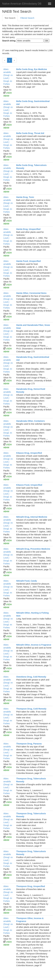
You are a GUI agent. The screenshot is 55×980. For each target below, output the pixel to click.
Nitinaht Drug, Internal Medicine (32, 517)
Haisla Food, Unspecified (28, 261)
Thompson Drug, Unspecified (31, 886)
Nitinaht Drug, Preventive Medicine (33, 549)
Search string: (9, 41)
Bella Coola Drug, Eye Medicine (32, 69)
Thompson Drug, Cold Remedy (31, 709)
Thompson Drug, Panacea (29, 744)
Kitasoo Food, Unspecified (29, 485)
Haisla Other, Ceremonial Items (31, 293)
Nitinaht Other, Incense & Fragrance (34, 645)
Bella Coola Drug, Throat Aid (30, 133)
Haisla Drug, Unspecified (28, 229)
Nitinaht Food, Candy (27, 581)
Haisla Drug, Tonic (25, 197)
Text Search (10, 18)
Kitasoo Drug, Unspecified (29, 453)
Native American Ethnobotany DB (22, 4)
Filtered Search (27, 18)
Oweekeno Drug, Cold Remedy (31, 677)
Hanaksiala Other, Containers (31, 421)
